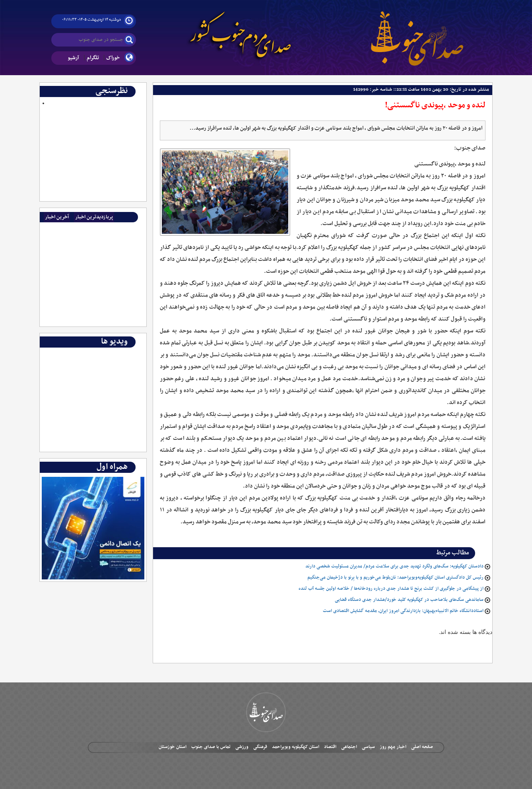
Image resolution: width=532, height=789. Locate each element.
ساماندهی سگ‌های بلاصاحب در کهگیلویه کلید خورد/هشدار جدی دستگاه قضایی (409, 600)
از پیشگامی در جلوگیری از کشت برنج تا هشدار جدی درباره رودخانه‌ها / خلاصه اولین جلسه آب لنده (391, 589)
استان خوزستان (173, 747)
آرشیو (73, 58)
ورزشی (242, 747)
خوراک (113, 58)
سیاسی (368, 747)
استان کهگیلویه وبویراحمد (296, 747)
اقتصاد (330, 747)
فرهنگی (260, 747)
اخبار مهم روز (393, 747)
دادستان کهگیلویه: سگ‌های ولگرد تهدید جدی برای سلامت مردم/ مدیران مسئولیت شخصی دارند (394, 566)
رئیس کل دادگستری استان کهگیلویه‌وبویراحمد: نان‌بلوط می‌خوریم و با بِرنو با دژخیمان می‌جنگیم (395, 577)
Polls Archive (128, 111)
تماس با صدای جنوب (211, 747)
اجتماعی (349, 747)
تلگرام (93, 58)
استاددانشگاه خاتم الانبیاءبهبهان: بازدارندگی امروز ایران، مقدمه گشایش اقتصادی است (403, 611)
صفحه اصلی (422, 747)
